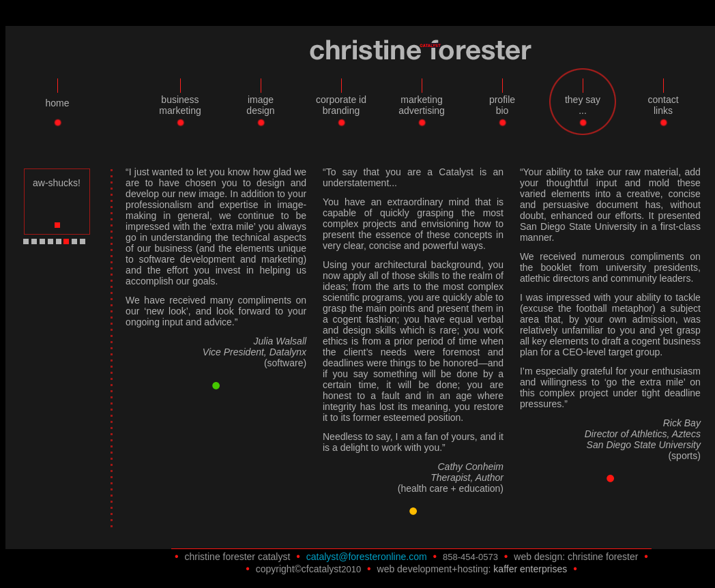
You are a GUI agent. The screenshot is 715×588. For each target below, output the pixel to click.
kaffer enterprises (530, 569)
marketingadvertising (422, 105)
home (57, 103)
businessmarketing (180, 105)
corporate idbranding (341, 105)
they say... (583, 105)
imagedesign (260, 105)
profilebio (502, 105)
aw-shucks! (57, 183)
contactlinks (663, 105)
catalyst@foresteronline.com (367, 557)
